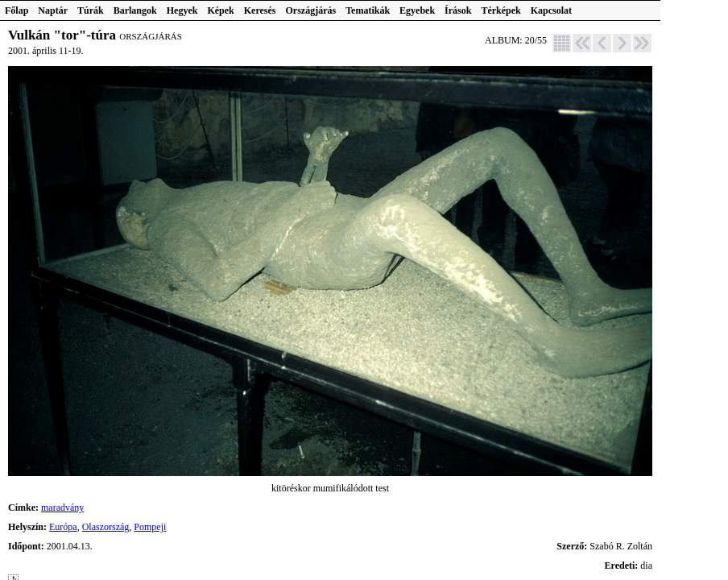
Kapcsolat (551, 10)
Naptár (53, 10)
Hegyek (182, 10)
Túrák (91, 10)
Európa (63, 527)
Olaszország (106, 527)
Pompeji (150, 527)
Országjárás (311, 10)
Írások (458, 10)
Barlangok (135, 10)
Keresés (260, 10)
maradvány (62, 507)
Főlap (17, 10)
